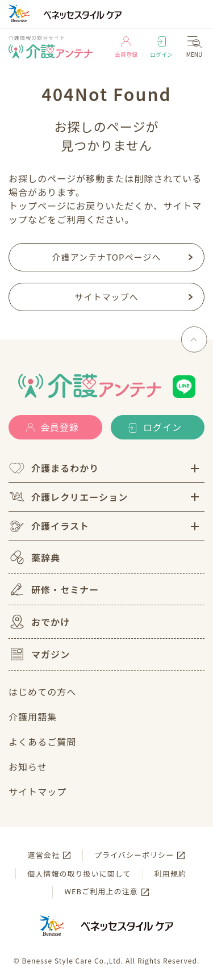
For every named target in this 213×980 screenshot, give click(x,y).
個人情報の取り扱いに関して (79, 874)
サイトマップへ (106, 297)
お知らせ (28, 767)
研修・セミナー (54, 589)
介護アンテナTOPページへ (107, 257)
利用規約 (170, 874)
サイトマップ (37, 791)
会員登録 (126, 47)
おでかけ (39, 622)
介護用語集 (33, 717)
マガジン (39, 654)
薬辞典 (34, 557)
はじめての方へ (42, 692)
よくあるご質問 (42, 742)
